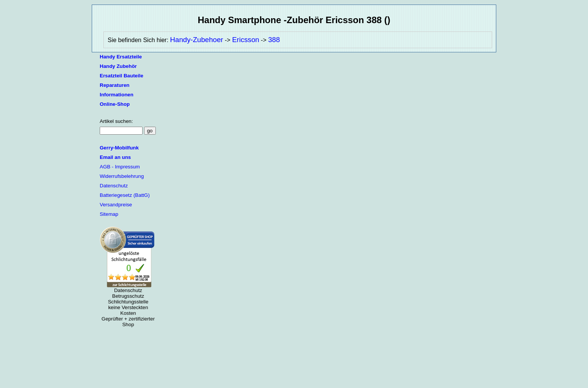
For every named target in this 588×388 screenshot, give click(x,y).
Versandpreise (116, 205)
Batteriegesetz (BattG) (125, 195)
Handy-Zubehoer (197, 40)
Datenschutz (114, 186)
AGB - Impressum (120, 167)
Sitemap (109, 214)
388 (274, 40)
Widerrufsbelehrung (122, 176)
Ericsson (246, 40)
